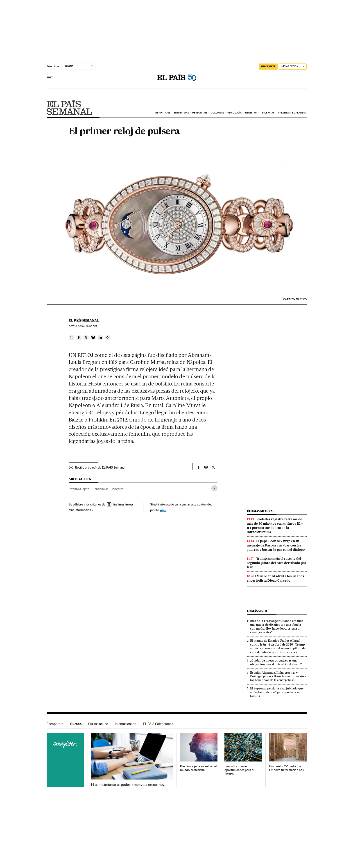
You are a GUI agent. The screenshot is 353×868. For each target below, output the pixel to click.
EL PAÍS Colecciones (158, 724)
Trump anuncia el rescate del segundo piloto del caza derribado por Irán (277, 563)
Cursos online (98, 724)
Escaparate (55, 724)
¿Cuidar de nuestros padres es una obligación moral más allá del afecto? (276, 662)
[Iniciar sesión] (293, 67)
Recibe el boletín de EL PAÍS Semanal (100, 467)
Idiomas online (126, 724)
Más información (81, 510)
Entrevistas (181, 113)
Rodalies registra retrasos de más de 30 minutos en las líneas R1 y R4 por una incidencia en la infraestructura (275, 526)
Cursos (76, 724)
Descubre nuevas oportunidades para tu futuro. (239, 770)
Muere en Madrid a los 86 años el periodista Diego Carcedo (275, 578)
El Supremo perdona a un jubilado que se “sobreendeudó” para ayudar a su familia (277, 692)
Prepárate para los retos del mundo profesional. (198, 768)
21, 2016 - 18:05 (83, 326)
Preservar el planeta (292, 113)
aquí (163, 510)
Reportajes (163, 113)
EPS (69, 107)
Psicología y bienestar (242, 113)
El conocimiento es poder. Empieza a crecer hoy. (128, 785)
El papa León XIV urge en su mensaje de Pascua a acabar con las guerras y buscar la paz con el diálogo (276, 545)
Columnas (217, 113)
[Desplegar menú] (50, 78)
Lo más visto (257, 611)
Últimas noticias (260, 511)
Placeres (118, 489)
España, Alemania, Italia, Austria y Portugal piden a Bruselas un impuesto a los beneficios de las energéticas (278, 676)
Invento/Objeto (79, 489)
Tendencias (267, 113)
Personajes (200, 113)
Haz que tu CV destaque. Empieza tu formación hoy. (287, 768)
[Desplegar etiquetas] (214, 488)
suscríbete (268, 66)
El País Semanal (84, 320)
